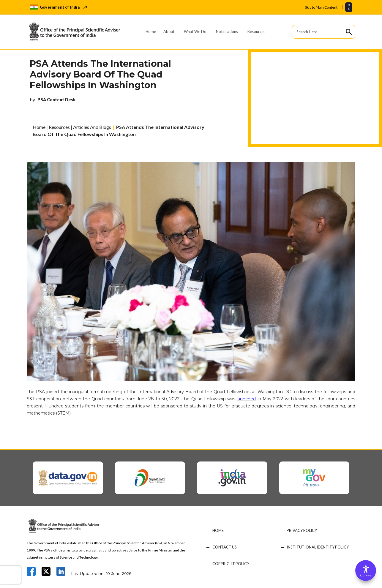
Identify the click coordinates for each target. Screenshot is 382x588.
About (169, 31)
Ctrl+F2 (366, 575)
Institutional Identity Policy (318, 547)
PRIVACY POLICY (302, 531)
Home (151, 31)
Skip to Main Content (321, 7)
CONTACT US (225, 547)
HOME (218, 531)
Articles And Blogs (92, 127)
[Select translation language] (349, 7)
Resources (256, 31)
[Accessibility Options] (366, 570)
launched (246, 399)
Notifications (227, 31)
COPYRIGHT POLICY (231, 564)
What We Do (195, 31)
